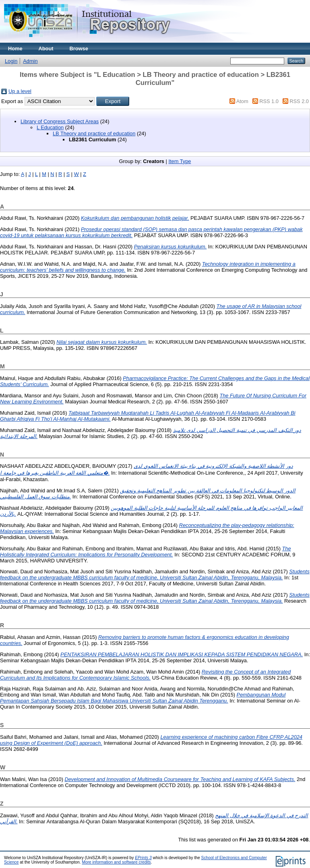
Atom (242, 101)
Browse (79, 49)
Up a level (20, 91)
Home (15, 49)
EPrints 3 (143, 858)
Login (11, 61)
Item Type (180, 161)
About (46, 49)
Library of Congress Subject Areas (60, 121)
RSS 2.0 (299, 101)
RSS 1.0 (269, 101)
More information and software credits (116, 862)
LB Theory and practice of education (94, 133)
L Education (50, 127)
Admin (30, 61)
